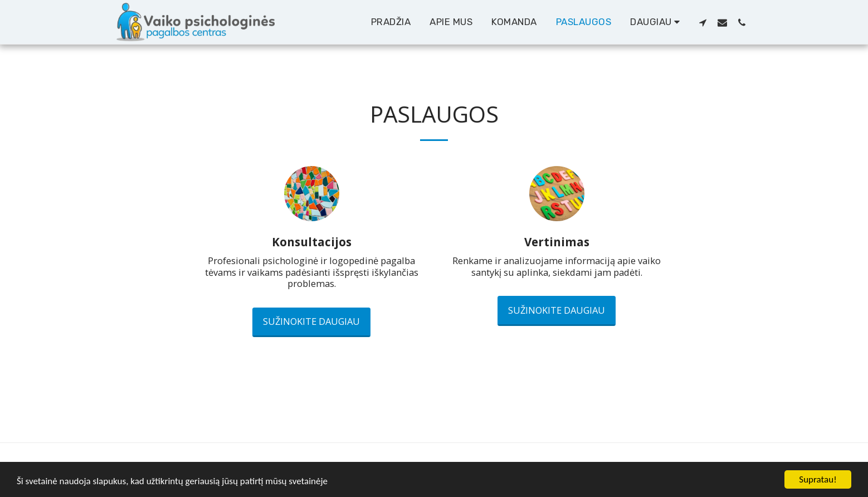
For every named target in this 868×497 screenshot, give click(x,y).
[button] (703, 22)
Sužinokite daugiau (311, 321)
